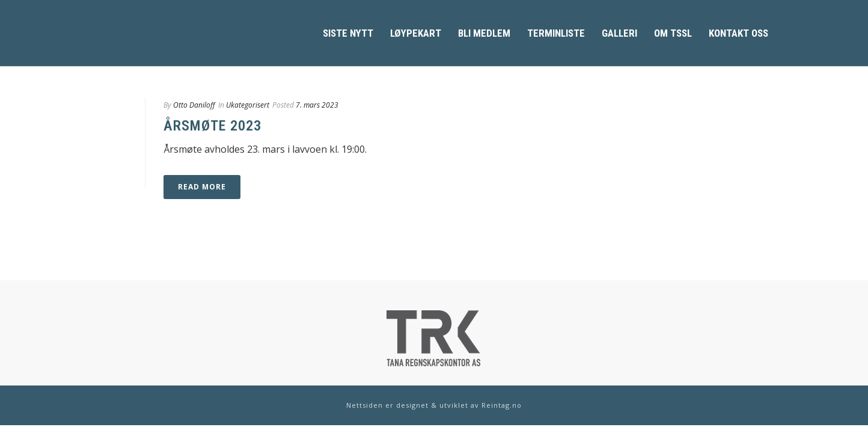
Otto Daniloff (194, 105)
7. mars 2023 (317, 105)
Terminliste (556, 33)
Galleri (619, 33)
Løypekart (416, 33)
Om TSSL (673, 33)
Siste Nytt (348, 33)
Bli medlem (484, 33)
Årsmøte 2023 (212, 126)
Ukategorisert (248, 105)
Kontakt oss (738, 33)
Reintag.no (502, 405)
